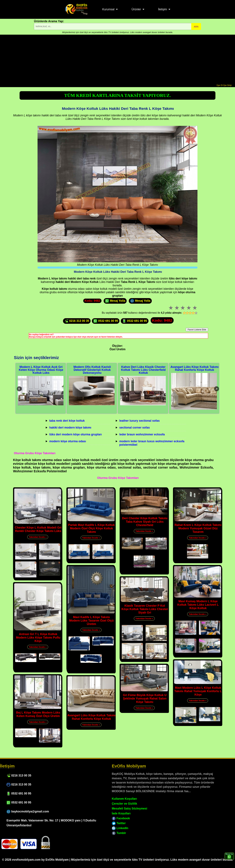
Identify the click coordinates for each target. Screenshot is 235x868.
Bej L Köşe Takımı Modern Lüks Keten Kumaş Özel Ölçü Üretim (38, 714)
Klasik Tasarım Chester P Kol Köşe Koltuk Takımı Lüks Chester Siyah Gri (145, 609)
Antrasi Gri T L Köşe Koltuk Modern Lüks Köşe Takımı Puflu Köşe (38, 638)
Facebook (121, 818)
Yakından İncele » (38, 537)
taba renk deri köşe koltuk (67, 421)
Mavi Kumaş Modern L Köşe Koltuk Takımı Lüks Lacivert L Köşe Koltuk (198, 605)
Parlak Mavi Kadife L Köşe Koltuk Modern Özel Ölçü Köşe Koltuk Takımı (91, 528)
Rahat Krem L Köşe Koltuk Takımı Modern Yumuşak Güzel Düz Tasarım (198, 528)
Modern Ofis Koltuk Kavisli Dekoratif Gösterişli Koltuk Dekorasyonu (92, 370)
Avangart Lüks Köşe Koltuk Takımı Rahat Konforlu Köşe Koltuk (194, 368)
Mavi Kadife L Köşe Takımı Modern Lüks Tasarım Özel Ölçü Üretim (91, 621)
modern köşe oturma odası (68, 441)
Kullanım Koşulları (124, 799)
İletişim (163, 9)
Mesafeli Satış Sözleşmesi (129, 809)
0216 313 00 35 (77, 321)
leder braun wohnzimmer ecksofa (142, 434)
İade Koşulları (121, 813)
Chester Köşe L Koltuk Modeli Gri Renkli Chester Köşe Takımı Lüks (38, 529)
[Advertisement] (117, 60)
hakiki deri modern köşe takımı (70, 428)
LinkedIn (120, 828)
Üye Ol (220, 85)
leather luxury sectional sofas (139, 421)
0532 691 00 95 (106, 321)
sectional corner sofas (135, 428)
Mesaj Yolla (115, 301)
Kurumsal (108, 9)
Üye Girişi (227, 85)
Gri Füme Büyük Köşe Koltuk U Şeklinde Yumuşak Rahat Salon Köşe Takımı (145, 699)
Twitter (119, 823)
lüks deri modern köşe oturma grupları (76, 434)
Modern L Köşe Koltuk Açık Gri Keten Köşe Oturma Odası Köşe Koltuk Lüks (41, 370)
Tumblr (119, 833)
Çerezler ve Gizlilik (125, 804)
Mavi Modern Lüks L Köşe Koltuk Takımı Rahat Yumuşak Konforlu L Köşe (198, 691)
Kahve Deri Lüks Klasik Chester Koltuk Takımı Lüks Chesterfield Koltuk (143, 370)
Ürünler (136, 9)
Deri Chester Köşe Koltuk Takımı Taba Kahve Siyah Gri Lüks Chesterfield (145, 522)
